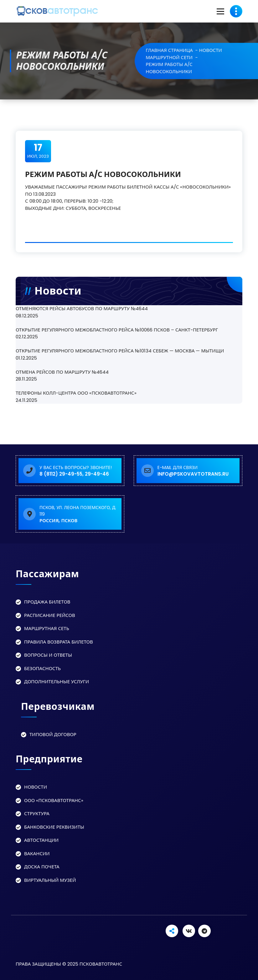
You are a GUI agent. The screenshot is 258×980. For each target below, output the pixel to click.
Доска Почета (42, 867)
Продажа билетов (47, 602)
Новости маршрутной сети (194, 54)
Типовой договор (53, 734)
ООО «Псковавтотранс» (54, 800)
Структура (37, 813)
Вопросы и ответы (48, 655)
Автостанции (41, 840)
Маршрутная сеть (47, 628)
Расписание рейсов (50, 615)
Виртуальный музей (50, 880)
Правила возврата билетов (59, 642)
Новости (36, 787)
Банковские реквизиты (54, 827)
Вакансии (37, 854)
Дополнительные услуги (57, 682)
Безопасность (42, 668)
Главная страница (180, 50)
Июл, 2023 (38, 151)
